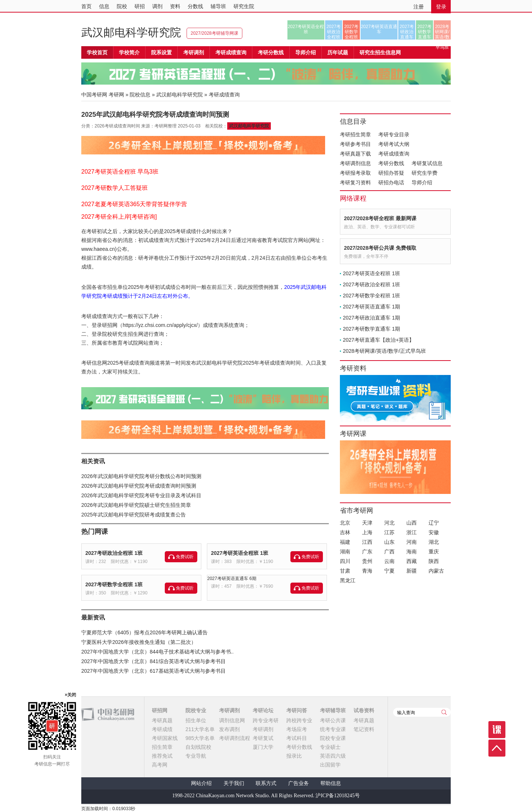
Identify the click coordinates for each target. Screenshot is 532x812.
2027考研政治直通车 (407, 32)
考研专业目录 (394, 134)
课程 (497, 730)
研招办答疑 (391, 173)
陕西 (434, 561)
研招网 (160, 710)
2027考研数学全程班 (352, 32)
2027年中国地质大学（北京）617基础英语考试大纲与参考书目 (154, 671)
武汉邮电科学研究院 (131, 32)
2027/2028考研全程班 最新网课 (380, 218)
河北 (389, 523)
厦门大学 (263, 747)
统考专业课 (333, 729)
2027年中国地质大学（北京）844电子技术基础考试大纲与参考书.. (157, 652)
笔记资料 (364, 729)
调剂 (157, 6)
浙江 (412, 532)
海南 (412, 552)
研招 (140, 6)
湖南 (345, 552)
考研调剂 (194, 52)
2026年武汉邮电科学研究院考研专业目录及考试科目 (141, 495)
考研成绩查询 (394, 154)
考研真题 (162, 720)
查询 (444, 712)
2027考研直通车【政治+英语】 (378, 340)
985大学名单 (200, 738)
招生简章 (162, 747)
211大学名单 (200, 729)
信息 (104, 6)
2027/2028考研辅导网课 (214, 33)
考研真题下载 (355, 154)
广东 (367, 552)
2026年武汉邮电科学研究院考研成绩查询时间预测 (139, 486)
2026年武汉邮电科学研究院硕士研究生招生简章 (136, 505)
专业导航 (196, 756)
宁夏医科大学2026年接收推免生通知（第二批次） (139, 642)
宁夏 (389, 571)
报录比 (294, 756)
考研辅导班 (333, 710)
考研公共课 (333, 720)
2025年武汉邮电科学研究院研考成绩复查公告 (134, 515)
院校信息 (140, 95)
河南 (412, 542)
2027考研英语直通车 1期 (371, 307)
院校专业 (196, 710)
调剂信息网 (232, 720)
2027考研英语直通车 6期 (232, 579)
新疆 (412, 571)
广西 (389, 552)
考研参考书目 (355, 144)
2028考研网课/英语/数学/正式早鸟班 (442, 32)
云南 (389, 561)
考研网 (116, 95)
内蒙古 (436, 571)
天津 (367, 523)
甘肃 (345, 571)
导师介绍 (306, 52)
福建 (345, 542)
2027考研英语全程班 (306, 29)
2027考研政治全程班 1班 (114, 553)
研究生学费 (424, 173)
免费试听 (185, 557)
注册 (419, 7)
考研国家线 (165, 738)
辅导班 (218, 6)
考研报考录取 (355, 173)
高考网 (160, 765)
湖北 (434, 542)
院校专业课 (333, 738)
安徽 (434, 532)
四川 (345, 561)
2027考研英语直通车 (379, 29)
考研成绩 (162, 729)
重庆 (434, 552)
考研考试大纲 (394, 144)
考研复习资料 (355, 182)
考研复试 (263, 738)
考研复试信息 (427, 163)
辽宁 (434, 523)
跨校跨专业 (299, 720)
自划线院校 (198, 747)
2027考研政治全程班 (334, 32)
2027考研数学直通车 (425, 32)
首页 (86, 6)
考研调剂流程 (235, 738)
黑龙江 (348, 580)
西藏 (412, 561)
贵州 (367, 561)
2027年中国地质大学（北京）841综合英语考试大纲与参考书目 (154, 661)
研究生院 (244, 6)
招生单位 (196, 720)
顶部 (497, 748)
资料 (175, 6)
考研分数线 (391, 163)
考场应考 (297, 729)
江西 (367, 542)
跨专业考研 (266, 720)
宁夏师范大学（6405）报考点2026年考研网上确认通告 (144, 632)
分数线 (195, 6)
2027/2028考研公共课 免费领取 (380, 248)
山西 (412, 523)
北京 (345, 523)
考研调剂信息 (355, 163)
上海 (367, 532)
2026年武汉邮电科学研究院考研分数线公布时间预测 (141, 476)
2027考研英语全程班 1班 (240, 553)
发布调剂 (229, 729)
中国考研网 (108, 714)
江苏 (389, 532)
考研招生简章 (355, 134)
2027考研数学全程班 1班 (114, 584)
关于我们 (234, 783)
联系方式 (266, 783)
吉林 (345, 532)
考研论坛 (263, 710)
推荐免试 (162, 756)
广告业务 (299, 783)
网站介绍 (201, 783)
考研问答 (297, 710)
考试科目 (297, 738)
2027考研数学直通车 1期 (371, 329)
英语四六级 (333, 756)
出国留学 (330, 765)
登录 (441, 7)
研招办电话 (391, 182)
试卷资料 (364, 710)
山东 (389, 542)
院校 (122, 6)
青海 (367, 571)
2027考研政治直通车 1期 (371, 318)
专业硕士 (330, 747)
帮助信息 (331, 783)
